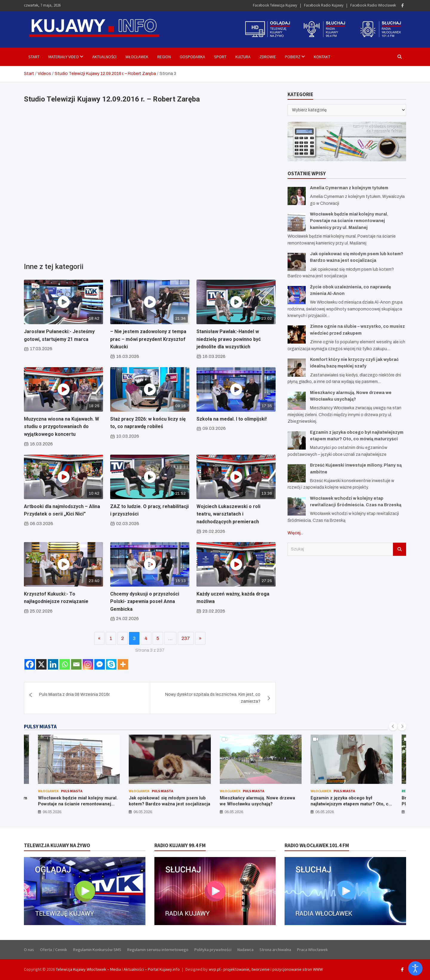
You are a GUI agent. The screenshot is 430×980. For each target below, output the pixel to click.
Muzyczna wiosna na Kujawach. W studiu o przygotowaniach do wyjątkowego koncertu (62, 427)
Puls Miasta (72, 791)
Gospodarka (192, 57)
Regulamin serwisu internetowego (158, 950)
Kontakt (322, 57)
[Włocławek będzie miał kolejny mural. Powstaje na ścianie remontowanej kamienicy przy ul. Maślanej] (297, 222)
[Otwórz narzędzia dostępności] (415, 968)
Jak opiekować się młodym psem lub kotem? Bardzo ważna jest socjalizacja (169, 801)
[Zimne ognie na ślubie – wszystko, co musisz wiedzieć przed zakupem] (297, 334)
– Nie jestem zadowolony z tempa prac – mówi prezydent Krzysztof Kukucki (148, 339)
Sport (220, 57)
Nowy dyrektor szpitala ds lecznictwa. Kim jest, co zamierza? (213, 698)
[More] (123, 664)
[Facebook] (30, 664)
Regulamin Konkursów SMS (97, 950)
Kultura (243, 57)
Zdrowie (268, 57)
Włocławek (137, 57)
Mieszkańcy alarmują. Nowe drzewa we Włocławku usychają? (257, 801)
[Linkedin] (53, 664)
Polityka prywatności (213, 950)
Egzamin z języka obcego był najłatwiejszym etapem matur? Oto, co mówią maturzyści (351, 804)
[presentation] (393, 726)
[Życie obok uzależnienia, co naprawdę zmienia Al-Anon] (297, 295)
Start (34, 57)
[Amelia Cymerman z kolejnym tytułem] (297, 196)
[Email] (76, 664)
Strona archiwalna (275, 950)
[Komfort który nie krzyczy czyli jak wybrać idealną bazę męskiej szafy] (297, 368)
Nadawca (245, 950)
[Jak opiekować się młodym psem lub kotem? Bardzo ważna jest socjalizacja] (297, 262)
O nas (29, 950)
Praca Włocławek (312, 950)
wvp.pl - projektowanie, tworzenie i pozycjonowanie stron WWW (266, 969)
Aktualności (104, 57)
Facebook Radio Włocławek (373, 5)
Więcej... (295, 533)
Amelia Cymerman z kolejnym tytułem (349, 188)
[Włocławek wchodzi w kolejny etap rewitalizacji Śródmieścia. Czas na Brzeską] (297, 506)
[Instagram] (88, 664)
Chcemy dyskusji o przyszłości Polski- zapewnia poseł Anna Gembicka (145, 601)
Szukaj (400, 549)
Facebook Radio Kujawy (324, 5)
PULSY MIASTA (40, 727)
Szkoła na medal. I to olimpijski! (232, 419)
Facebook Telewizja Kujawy (275, 5)
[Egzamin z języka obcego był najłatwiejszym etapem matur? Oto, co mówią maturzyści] (297, 440)
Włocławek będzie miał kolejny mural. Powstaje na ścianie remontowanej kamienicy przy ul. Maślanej (349, 221)
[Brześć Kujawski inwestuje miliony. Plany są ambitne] (297, 473)
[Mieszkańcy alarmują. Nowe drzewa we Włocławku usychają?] (297, 401)
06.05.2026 (52, 812)
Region (164, 57)
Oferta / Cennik (54, 950)
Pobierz (293, 57)
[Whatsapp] (65, 664)
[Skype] (111, 664)
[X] (41, 664)
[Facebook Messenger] (100, 664)
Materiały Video (64, 57)
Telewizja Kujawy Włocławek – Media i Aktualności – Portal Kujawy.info (118, 969)
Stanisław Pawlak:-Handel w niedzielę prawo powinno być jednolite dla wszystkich (229, 339)
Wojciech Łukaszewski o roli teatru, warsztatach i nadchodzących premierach (228, 514)
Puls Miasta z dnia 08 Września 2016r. (75, 694)
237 (186, 638)
